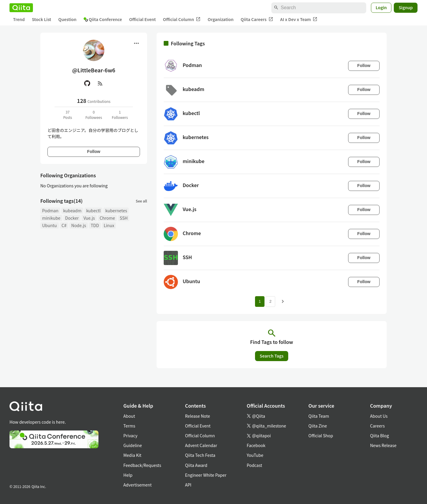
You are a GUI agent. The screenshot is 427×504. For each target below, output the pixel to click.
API (188, 485)
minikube (51, 218)
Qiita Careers (257, 19)
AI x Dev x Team (299, 19)
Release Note (197, 416)
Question (67, 19)
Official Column (182, 19)
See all (141, 201)
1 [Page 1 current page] (260, 301)
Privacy (130, 436)
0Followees (94, 115)
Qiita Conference (103, 19)
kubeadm (72, 210)
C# (64, 225)
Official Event (142, 19)
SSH (124, 218)
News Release (383, 445)
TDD (95, 225)
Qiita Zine (318, 426)
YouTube (255, 455)
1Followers (120, 115)
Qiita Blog (380, 436)
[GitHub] (87, 83)
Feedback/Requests (142, 465)
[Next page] (283, 302)
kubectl (94, 210)
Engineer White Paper (206, 475)
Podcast (254, 465)
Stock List (41, 19)
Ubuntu (50, 225)
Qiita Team (319, 416)
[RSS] (100, 83)
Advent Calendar (201, 445)
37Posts (68, 115)
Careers (377, 426)
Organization (220, 19)
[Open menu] (136, 43)
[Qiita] (21, 8)
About (129, 416)
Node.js (79, 225)
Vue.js (89, 218)
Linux (109, 225)
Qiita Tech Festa (200, 455)
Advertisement (138, 485)
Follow (94, 151)
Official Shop (321, 436)
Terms (129, 426)
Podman (50, 210)
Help (128, 475)
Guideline (133, 445)
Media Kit (132, 455)
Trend (19, 19)
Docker (72, 218)
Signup (406, 7)
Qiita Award (196, 465)
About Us (379, 416)
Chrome (107, 218)
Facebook (256, 445)
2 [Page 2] (270, 301)
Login (381, 7)
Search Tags (272, 356)
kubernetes (116, 210)
